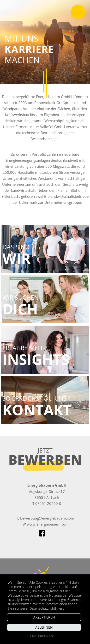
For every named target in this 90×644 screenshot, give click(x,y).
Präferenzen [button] (42, 636)
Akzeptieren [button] (44, 617)
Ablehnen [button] (44, 627)
